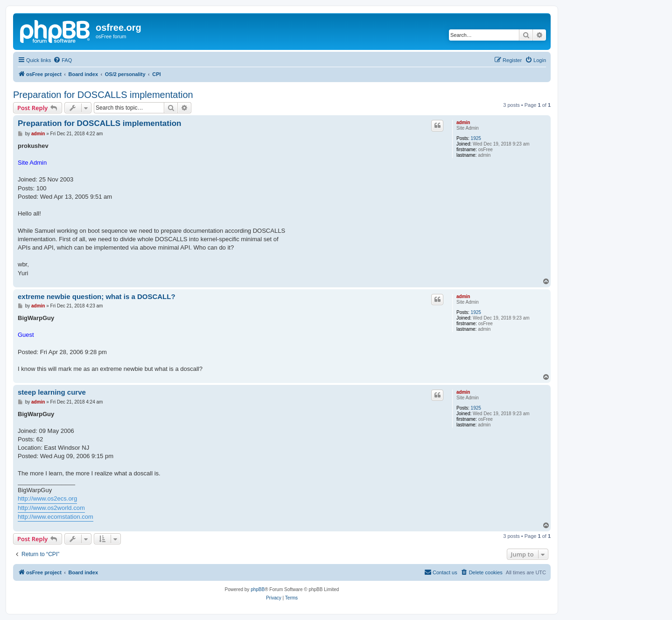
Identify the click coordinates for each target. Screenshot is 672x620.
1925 (476, 138)
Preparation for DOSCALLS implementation (103, 95)
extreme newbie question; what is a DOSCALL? (97, 296)
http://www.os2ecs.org (47, 498)
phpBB (258, 589)
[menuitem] (63, 60)
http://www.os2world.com (51, 508)
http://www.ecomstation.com (56, 517)
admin (463, 122)
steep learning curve (52, 392)
